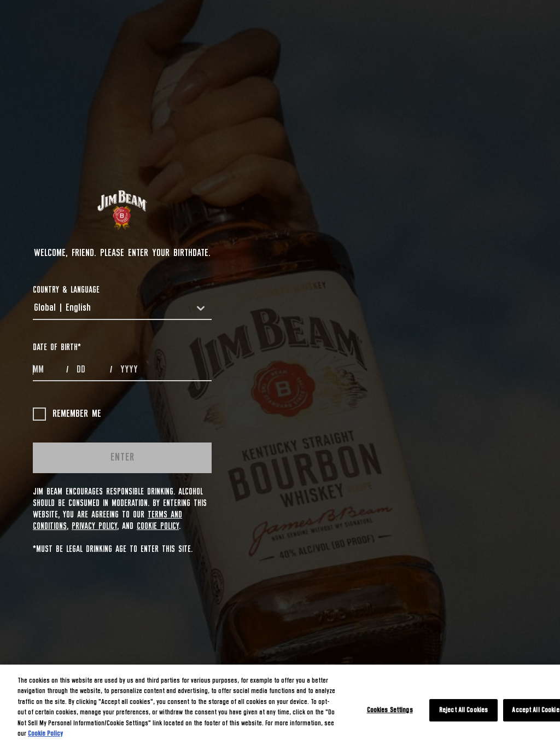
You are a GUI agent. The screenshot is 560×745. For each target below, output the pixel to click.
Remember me (67, 414)
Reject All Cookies (463, 710)
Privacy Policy (94, 526)
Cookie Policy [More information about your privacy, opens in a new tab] (45, 734)
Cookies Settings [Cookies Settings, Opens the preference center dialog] (390, 710)
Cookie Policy (158, 526)
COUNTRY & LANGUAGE (66, 290)
